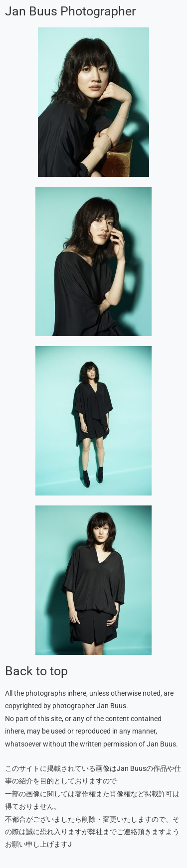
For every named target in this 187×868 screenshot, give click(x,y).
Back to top (36, 671)
